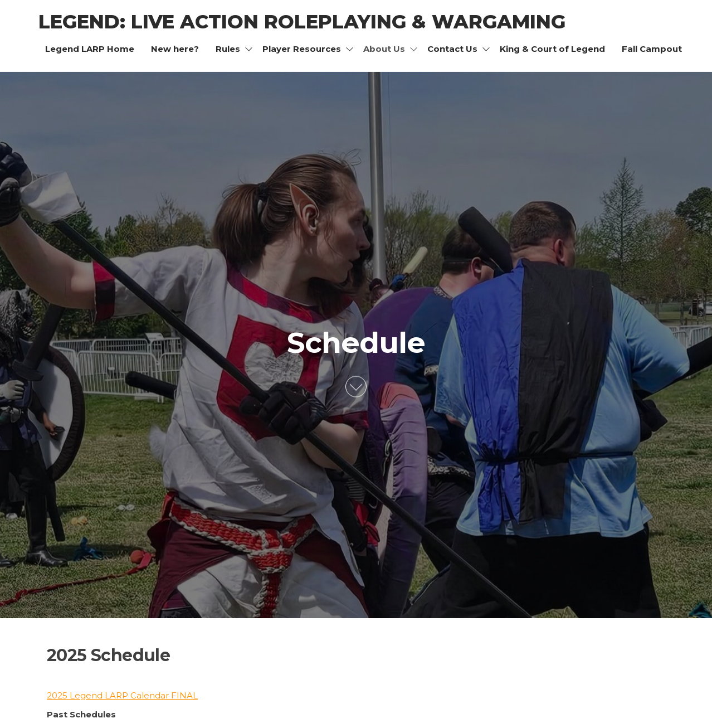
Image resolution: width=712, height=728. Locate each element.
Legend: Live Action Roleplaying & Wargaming (302, 22)
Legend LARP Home (90, 49)
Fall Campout (652, 49)
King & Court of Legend (552, 49)
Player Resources (302, 49)
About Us (384, 49)
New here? (175, 49)
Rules (228, 49)
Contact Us (452, 49)
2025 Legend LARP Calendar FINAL (122, 695)
